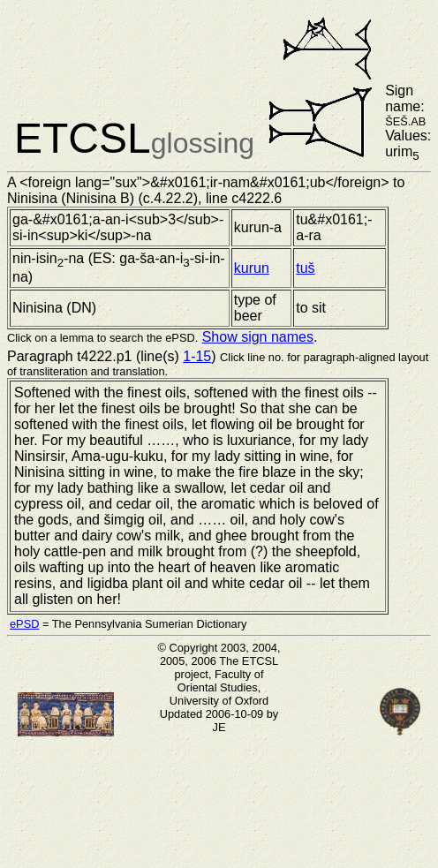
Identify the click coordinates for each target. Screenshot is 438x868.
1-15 (197, 356)
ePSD (24, 624)
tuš (305, 268)
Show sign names (258, 337)
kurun (252, 268)
